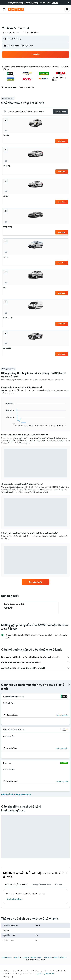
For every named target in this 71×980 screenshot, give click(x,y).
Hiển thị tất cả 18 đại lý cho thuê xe (16, 783)
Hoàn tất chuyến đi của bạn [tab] (17, 873)
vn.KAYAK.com (7, 946)
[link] (35, 571)
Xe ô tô (17, 946)
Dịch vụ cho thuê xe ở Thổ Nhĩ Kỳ (55, 946)
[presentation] (69, 673)
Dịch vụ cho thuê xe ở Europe (32, 946)
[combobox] (11, 22)
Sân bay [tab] (58, 873)
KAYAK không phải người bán (37, 970)
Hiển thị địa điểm (62, 704)
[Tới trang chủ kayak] (16, 9)
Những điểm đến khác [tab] (42, 873)
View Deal (62, 130)
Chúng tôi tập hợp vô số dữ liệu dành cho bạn (37, 974)
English (55, 3)
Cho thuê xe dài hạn (14, 888)
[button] (68, 3)
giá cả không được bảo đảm (46, 963)
